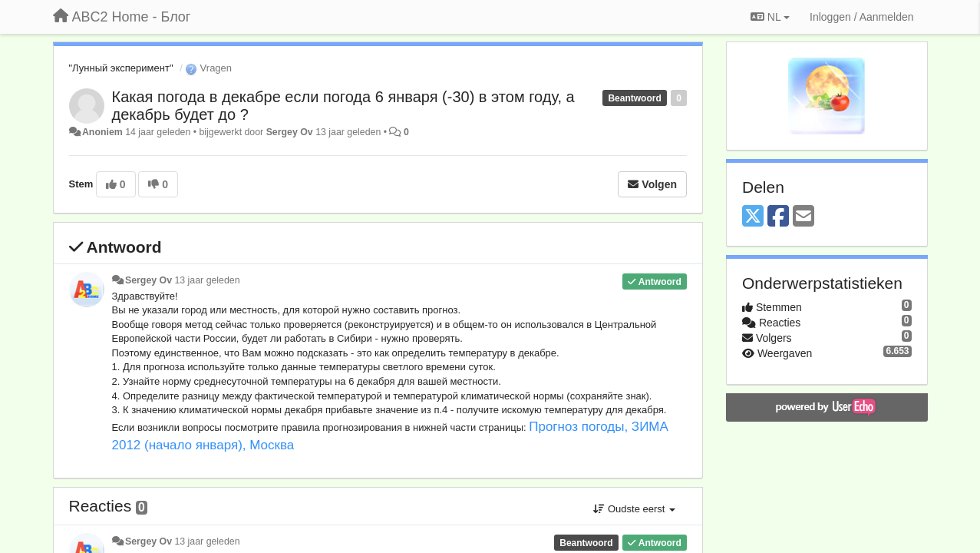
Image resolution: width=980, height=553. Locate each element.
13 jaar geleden (207, 280)
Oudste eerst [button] (634, 509)
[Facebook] (778, 217)
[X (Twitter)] (753, 217)
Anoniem (102, 132)
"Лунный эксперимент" (121, 68)
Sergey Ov (290, 132)
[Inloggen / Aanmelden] (861, 17)
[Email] (803, 217)
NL (770, 17)
